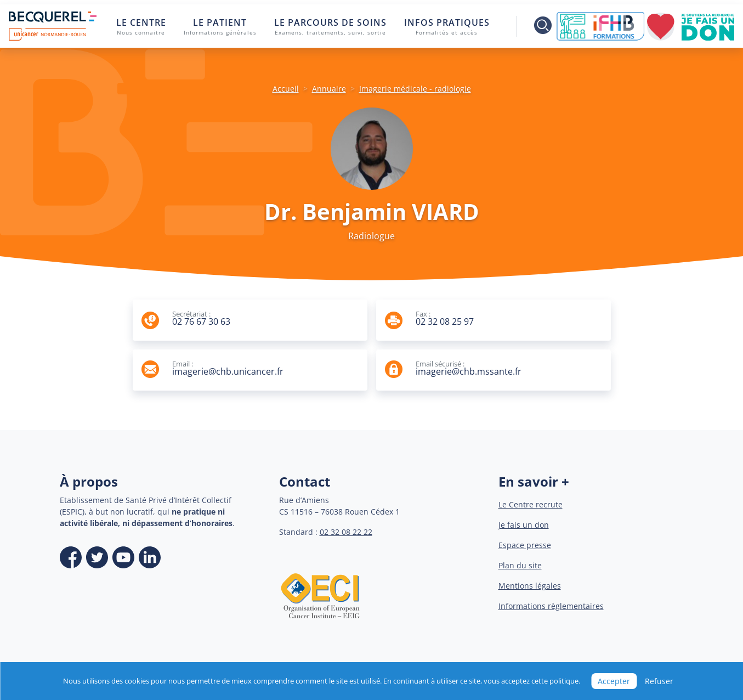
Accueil (286, 89)
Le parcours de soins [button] (330, 27)
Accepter (614, 681)
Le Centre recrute (531, 504)
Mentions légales (530, 586)
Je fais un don (524, 525)
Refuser (659, 681)
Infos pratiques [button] (447, 27)
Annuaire (329, 89)
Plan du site (520, 565)
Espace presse (525, 545)
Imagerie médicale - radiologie (415, 89)
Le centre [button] (141, 27)
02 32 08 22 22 (346, 532)
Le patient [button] (220, 27)
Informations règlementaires (551, 606)
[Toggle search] (535, 26)
